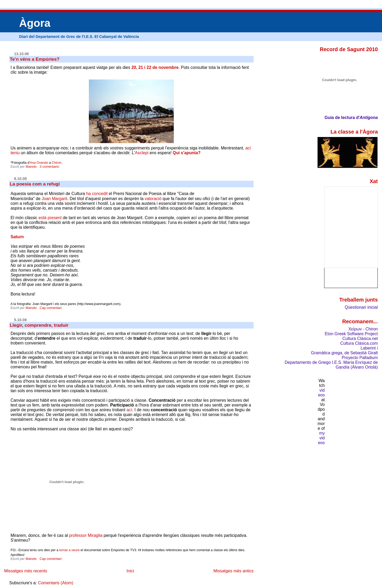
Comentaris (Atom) (56, 583)
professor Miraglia (86, 535)
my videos (322, 438)
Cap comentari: (51, 308)
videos (322, 393)
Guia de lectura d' (342, 118)
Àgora (35, 23)
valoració (153, 199)
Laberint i (369, 348)
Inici (130, 571)
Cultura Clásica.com (359, 343)
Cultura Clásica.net (360, 339)
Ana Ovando (39, 163)
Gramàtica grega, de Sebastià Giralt (344, 353)
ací (129, 410)
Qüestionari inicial (361, 307)
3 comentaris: (50, 167)
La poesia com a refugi (35, 184)
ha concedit (97, 194)
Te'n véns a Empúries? (35, 59)
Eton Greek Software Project (351, 334)
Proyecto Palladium (360, 358)
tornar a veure (69, 550)
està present (50, 218)
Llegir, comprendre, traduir (39, 325)
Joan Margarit (55, 199)
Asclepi (142, 153)
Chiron (57, 163)
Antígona (369, 118)
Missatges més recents (26, 571)
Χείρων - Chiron (363, 329)
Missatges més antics (233, 571)
